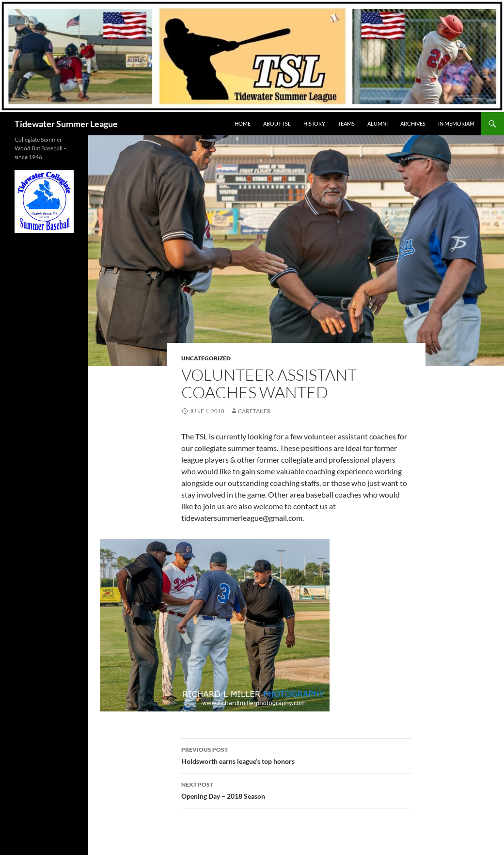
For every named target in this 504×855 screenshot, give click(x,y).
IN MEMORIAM (456, 123)
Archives (413, 123)
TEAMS (346, 123)
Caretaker (254, 411)
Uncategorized (206, 358)
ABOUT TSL (277, 123)
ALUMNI (378, 123)
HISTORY (314, 123)
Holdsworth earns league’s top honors (296, 755)
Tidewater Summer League (66, 124)
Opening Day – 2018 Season (296, 790)
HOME (243, 123)
